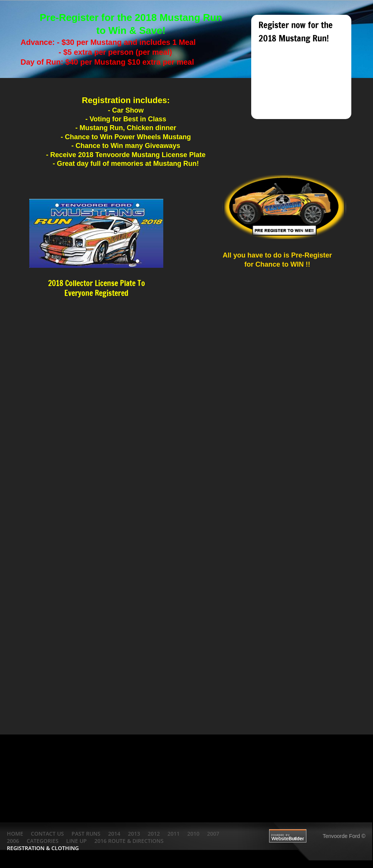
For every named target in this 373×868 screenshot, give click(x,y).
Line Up (77, 841)
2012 (154, 834)
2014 (114, 834)
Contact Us (47, 834)
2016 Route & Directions (129, 841)
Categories (43, 841)
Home (15, 834)
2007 (213, 834)
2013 (134, 834)
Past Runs (86, 834)
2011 (174, 834)
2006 (13, 841)
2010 (193, 834)
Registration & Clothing (43, 848)
